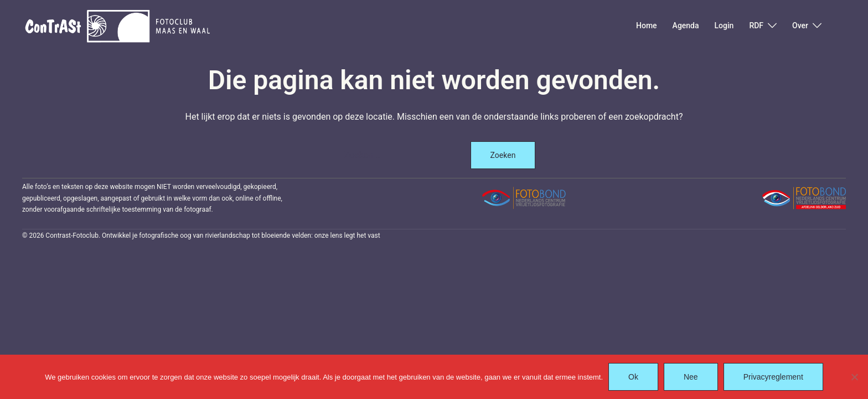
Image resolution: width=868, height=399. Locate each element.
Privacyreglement (773, 377)
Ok (633, 377)
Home (647, 25)
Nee (691, 377)
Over (800, 25)
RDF (756, 25)
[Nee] (854, 377)
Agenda (686, 25)
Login (724, 25)
